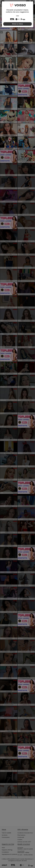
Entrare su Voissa (17, 24)
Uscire (17, 16)
